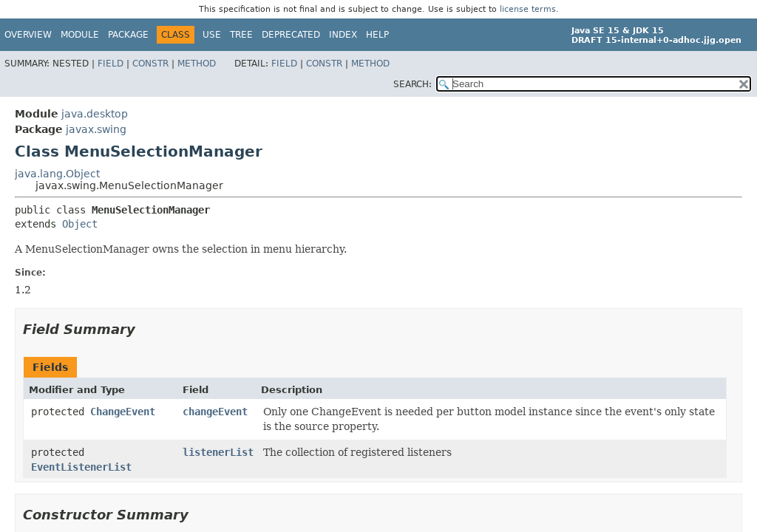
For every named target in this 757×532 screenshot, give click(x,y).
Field (111, 64)
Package (128, 35)
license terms (528, 9)
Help (377, 35)
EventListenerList (81, 467)
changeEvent (215, 412)
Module (80, 35)
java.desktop (95, 114)
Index (343, 35)
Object (80, 224)
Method (197, 64)
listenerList (218, 452)
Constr (150, 64)
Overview (28, 35)
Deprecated (291, 35)
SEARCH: (413, 84)
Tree (241, 35)
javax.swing (96, 129)
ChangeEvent (123, 412)
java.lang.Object (57, 174)
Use (212, 35)
